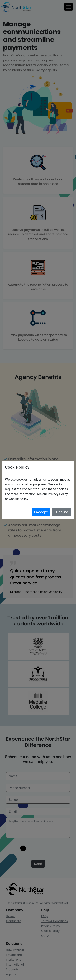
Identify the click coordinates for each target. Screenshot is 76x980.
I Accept (41, 512)
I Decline (61, 512)
